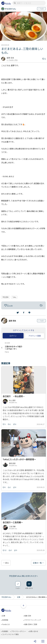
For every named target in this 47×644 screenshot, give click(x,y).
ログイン (13, 336)
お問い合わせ (33, 631)
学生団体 (6, 297)
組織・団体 (27, 616)
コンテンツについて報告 (10, 634)
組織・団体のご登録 (30, 624)
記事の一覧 (38, 563)
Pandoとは (5, 624)
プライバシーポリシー (18, 631)
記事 (19, 597)
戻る (6, 563)
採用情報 (5, 620)
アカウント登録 (35, 336)
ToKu (14, 297)
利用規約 (5, 631)
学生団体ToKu (6, 597)
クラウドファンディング (32, 620)
